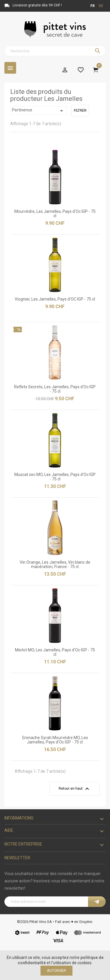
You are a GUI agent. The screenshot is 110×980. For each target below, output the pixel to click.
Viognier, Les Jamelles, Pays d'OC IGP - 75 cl (55, 299)
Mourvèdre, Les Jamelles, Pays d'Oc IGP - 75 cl (55, 214)
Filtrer (80, 111)
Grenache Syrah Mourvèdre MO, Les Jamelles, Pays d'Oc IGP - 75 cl (55, 740)
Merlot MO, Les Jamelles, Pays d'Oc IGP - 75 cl (55, 652)
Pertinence (39, 111)
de (101, 6)
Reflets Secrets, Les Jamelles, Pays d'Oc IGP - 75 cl (55, 389)
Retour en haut (75, 789)
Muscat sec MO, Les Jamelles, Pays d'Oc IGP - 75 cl (55, 477)
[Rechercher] (55, 51)
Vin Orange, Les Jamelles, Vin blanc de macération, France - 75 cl (55, 564)
